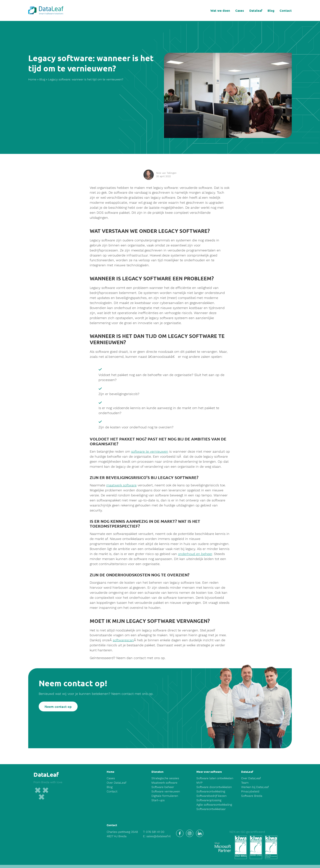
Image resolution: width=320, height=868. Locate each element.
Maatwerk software (164, 783)
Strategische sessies (165, 778)
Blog (271, 10)
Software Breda (252, 796)
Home (32, 80)
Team (245, 783)
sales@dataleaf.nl (159, 836)
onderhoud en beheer (195, 554)
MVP (199, 783)
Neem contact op (58, 706)
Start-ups (158, 800)
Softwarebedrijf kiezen (211, 796)
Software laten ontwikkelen (215, 778)
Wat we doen (220, 10)
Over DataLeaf (116, 783)
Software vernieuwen (166, 791)
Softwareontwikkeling (211, 791)
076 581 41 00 (155, 832)
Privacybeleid (250, 791)
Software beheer (163, 787)
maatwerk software (121, 485)
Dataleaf (256, 10)
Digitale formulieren (165, 796)
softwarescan (123, 640)
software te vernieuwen (150, 452)
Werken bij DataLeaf (255, 787)
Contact (286, 10)
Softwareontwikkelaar (211, 809)
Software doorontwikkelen (214, 787)
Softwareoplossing (209, 800)
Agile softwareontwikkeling (214, 805)
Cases (240, 10)
